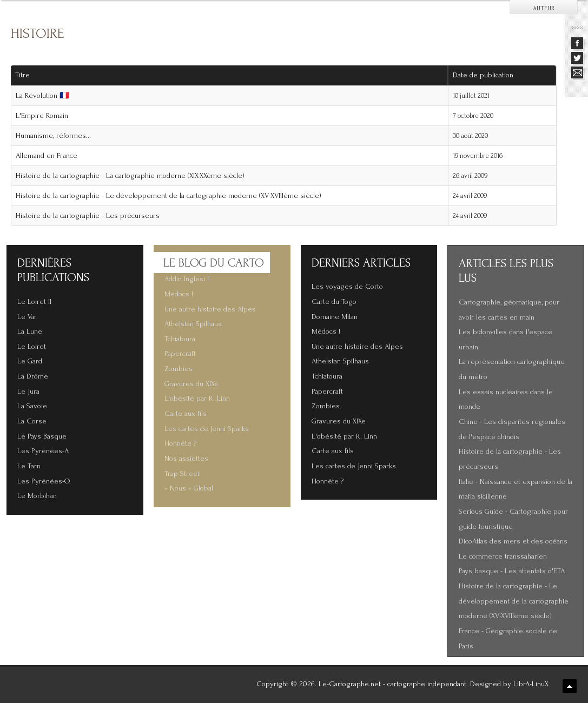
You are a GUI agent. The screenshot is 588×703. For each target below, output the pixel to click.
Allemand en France (47, 156)
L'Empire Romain (42, 116)
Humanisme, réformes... (53, 136)
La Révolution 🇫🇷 (42, 96)
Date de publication (487, 75)
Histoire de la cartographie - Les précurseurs (88, 216)
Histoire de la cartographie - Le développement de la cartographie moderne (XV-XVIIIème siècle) (169, 196)
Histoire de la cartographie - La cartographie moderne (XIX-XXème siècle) (130, 176)
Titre (22, 75)
